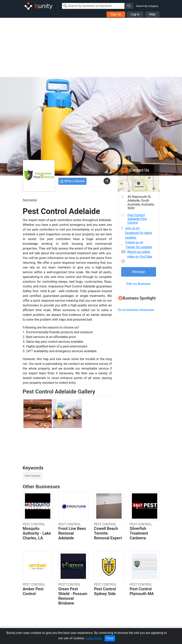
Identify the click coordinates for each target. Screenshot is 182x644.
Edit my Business (139, 284)
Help (152, 14)
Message (139, 272)
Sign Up (116, 14)
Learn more (94, 638)
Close (110, 638)
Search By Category (147, 6)
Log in (135, 14)
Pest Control (30, 200)
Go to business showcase (136, 310)
